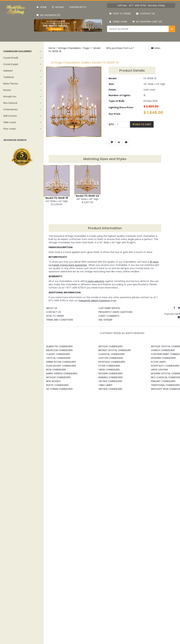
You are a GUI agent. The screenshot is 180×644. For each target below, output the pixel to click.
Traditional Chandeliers (165, 385)
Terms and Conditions (60, 320)
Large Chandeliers (109, 370)
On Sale (58, 7)
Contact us (145, 14)
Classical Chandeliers (112, 354)
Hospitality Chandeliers (165, 366)
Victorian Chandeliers (59, 389)
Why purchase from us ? (120, 48)
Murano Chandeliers (111, 377)
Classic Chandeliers (58, 354)
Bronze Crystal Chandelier (115, 350)
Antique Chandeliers (110, 346)
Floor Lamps (10, 129)
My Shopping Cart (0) (147, 22)
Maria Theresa (11, 84)
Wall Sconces (10, 116)
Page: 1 (87, 48)
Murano (7, 90)
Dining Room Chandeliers (61, 362)
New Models (53, 381)
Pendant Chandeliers (163, 381)
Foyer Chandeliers (109, 366)
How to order (120, 14)
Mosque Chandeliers (58, 377)
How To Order (55, 316)
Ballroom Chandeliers (59, 350)
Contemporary (10, 109)
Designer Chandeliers (163, 358)
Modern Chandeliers (110, 373)
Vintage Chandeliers (69, 48)
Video (156, 48)
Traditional (8, 77)
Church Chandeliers (163, 350)
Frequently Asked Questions (115, 312)
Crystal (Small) (11, 58)
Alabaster (8, 71)
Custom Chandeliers (111, 358)
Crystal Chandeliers (58, 358)
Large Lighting (159, 370)
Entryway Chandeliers (112, 362)
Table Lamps (10, 122)
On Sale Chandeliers (110, 381)
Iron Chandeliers (56, 370)
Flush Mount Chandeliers (61, 366)
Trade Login (118, 22)
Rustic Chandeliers (57, 385)
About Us (52, 308)
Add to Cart (142, 124)
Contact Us (53, 312)
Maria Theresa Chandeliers (62, 373)
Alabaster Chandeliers (59, 346)
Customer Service (109, 308)
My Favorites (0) (48, 15)
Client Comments (109, 316)
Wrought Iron (10, 96)
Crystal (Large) (11, 64)
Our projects (78, 7)
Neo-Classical (10, 103)
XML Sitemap (105, 320)
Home (42, 7)
